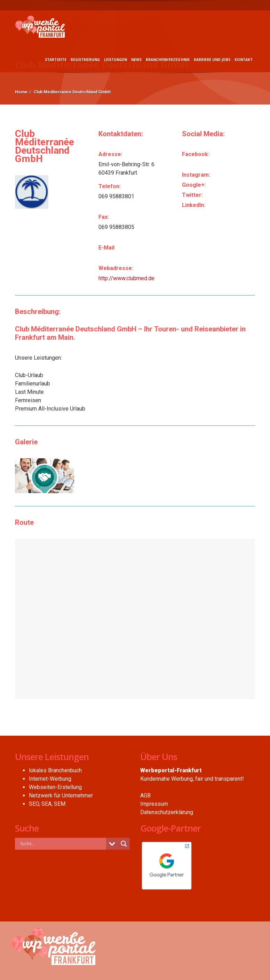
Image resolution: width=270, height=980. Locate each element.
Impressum (154, 804)
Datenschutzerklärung (167, 812)
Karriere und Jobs (212, 60)
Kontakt (244, 60)
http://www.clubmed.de (126, 278)
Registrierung (85, 60)
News (136, 60)
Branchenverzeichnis (168, 60)
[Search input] (62, 843)
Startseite (56, 60)
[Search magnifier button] (124, 844)
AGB (145, 795)
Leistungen (116, 60)
